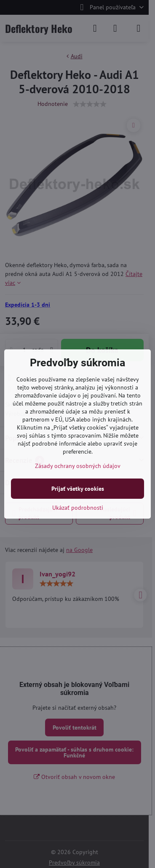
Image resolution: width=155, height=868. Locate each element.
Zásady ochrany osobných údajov (78, 466)
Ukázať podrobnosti (78, 508)
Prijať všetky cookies (78, 489)
